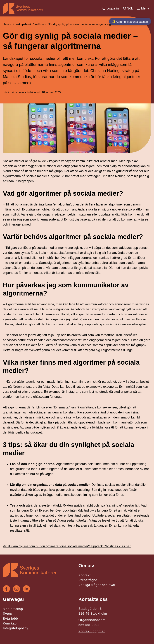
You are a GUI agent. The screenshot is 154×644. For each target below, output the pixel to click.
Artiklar (40, 24)
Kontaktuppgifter (92, 631)
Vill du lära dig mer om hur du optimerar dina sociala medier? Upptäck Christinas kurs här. (67, 546)
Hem (6, 24)
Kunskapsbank (22, 24)
